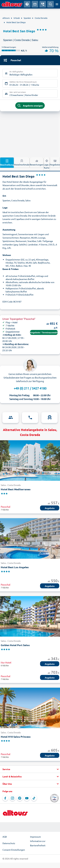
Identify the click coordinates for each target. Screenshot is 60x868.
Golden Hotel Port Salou (15, 645)
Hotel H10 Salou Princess (16, 737)
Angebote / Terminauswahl (44, 333)
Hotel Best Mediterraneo (16, 489)
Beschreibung (7, 162)
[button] (30, 769)
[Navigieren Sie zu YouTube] (27, 798)
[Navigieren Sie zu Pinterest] (20, 798)
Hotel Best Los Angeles (15, 567)
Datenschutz (9, 843)
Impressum (35, 837)
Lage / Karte (47, 164)
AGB (5, 837)
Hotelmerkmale (22, 162)
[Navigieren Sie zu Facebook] (5, 798)
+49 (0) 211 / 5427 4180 (30, 388)
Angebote (55, 162)
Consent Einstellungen (14, 850)
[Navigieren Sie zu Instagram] (12, 798)
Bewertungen (37, 162)
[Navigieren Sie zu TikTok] (34, 798)
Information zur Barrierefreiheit (38, 843)
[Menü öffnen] (57, 4)
